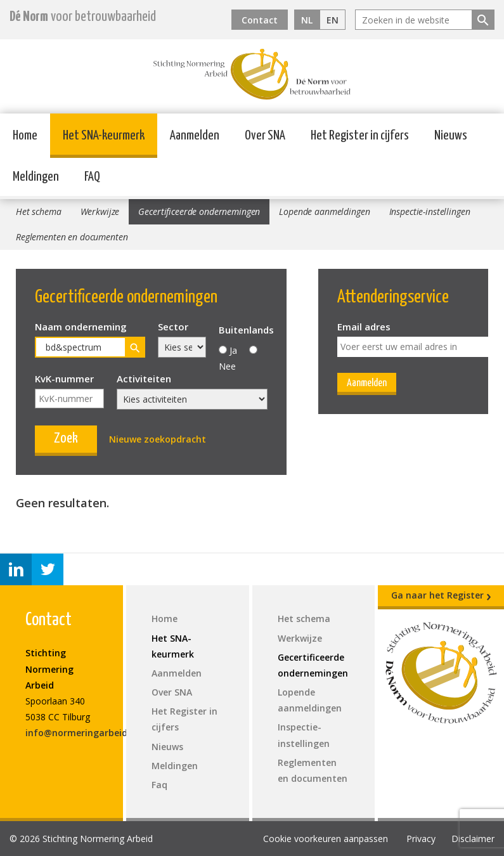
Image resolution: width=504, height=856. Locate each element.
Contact (260, 20)
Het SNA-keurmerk (104, 136)
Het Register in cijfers (360, 136)
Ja (233, 350)
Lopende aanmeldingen (324, 211)
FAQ (92, 177)
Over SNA (265, 136)
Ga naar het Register (441, 595)
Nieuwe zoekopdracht (158, 439)
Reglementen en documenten (72, 237)
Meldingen (36, 177)
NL (307, 20)
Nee (227, 366)
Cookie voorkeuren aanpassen (326, 839)
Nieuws (451, 136)
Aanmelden (195, 136)
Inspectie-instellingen (430, 211)
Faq (159, 785)
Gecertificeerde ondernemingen (199, 211)
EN (333, 20)
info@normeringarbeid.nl (82, 733)
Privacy (421, 839)
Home (25, 136)
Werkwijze (100, 211)
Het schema (39, 211)
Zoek (66, 438)
